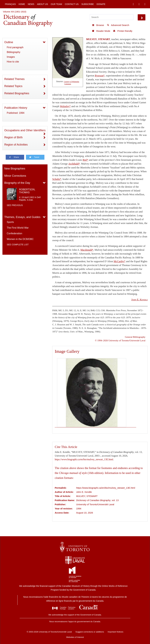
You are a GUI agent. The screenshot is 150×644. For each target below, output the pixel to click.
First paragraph (15, 47)
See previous (15, 205)
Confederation (15, 233)
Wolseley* (65, 106)
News (31, 4)
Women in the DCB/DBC (20, 239)
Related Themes (14, 79)
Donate (101, 4)
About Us (42, 4)
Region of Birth (13, 137)
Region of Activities (16, 145)
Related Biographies (17, 93)
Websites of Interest (75, 637)
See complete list (18, 245)
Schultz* (57, 179)
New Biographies (15, 169)
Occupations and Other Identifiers (25, 130)
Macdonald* (87, 250)
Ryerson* (100, 76)
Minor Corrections (15, 176)
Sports (10, 222)
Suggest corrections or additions (90, 632)
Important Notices (115, 632)
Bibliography (14, 52)
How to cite (13, 62)
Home (22, 4)
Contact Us (72, 4)
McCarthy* (120, 261)
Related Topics (13, 86)
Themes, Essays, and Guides (22, 217)
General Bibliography (135, 337)
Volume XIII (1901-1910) (15, 12)
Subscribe (88, 4)
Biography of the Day (17, 183)
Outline (9, 42)
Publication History (16, 108)
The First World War (18, 228)
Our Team (56, 4)
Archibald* (74, 164)
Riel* (85, 160)
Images (11, 57)
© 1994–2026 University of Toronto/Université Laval (120, 340)
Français (10, 4)
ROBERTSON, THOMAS (27, 191)
